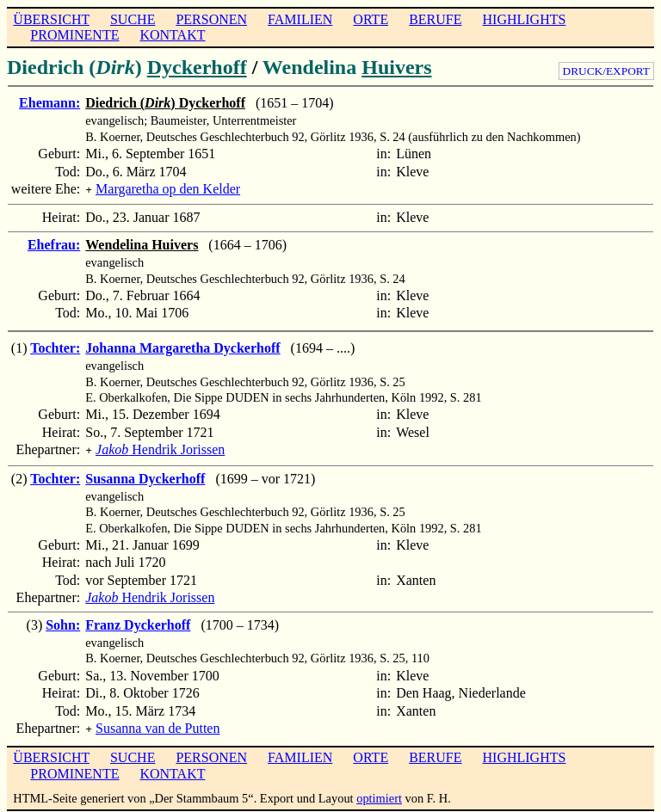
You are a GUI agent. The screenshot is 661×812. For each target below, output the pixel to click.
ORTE (371, 19)
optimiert (379, 793)
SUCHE (133, 19)
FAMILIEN (300, 19)
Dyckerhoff (197, 67)
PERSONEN (211, 19)
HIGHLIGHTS (525, 19)
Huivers (396, 67)
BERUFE (435, 19)
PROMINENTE (74, 35)
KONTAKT (172, 35)
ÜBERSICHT (51, 19)
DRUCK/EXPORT (606, 71)
